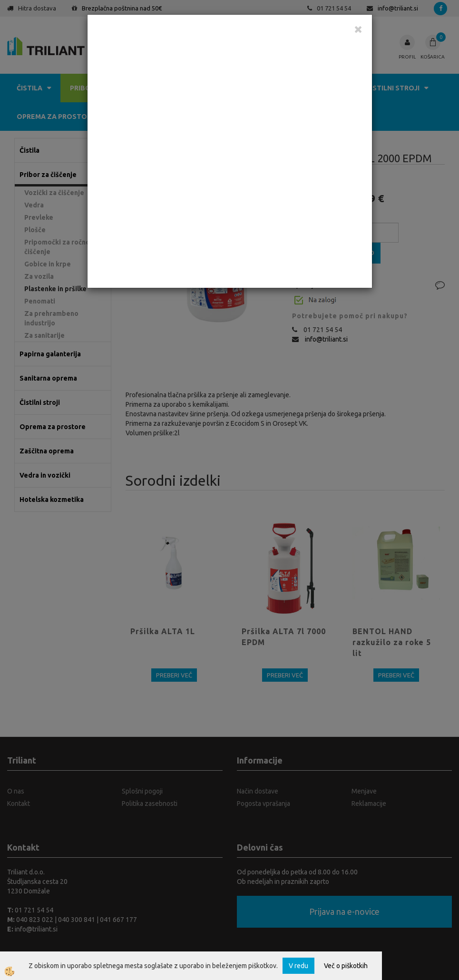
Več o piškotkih (346, 966)
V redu (298, 966)
